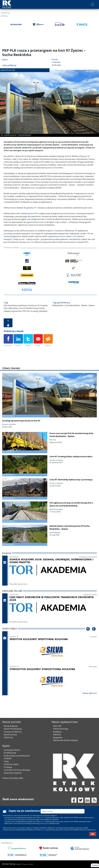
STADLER (8, 758)
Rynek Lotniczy (10, 734)
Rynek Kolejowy (11, 726)
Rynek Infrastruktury (13, 729)
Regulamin (58, 737)
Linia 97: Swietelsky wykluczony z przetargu (71, 480)
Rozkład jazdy (10, 753)
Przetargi (8, 767)
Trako (6, 761)
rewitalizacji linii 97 (28, 213)
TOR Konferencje (61, 729)
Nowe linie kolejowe (13, 773)
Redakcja (57, 732)
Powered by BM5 (28, 864)
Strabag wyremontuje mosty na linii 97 (21, 421)
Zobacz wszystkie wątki (13, 778)
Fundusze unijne (11, 764)
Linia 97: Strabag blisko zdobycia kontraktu (71, 456)
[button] (88, 633)
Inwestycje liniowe (12, 750)
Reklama (57, 734)
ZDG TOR (57, 726)
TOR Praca (8, 737)
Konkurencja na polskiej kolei (17, 756)
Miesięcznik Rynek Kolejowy (66, 740)
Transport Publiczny (13, 732)
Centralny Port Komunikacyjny (17, 770)
